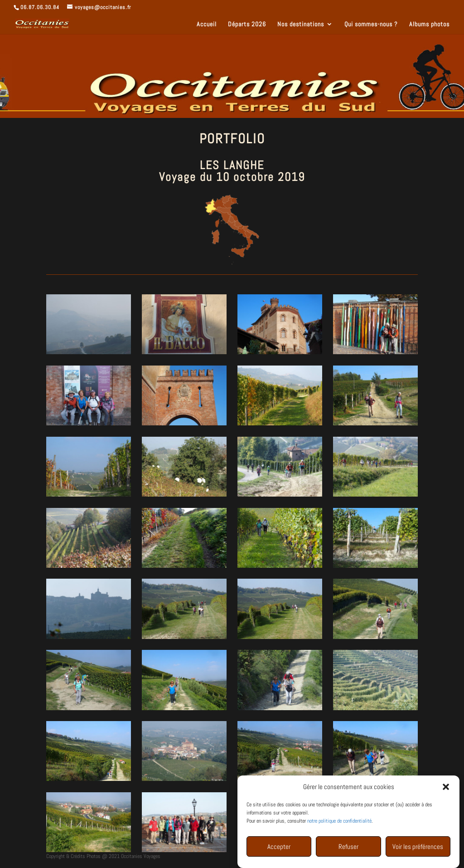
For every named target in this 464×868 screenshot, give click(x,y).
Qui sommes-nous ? (371, 24)
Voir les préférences (418, 849)
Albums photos (429, 24)
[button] (446, 789)
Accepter (279, 849)
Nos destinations (301, 24)
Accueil (207, 24)
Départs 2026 (247, 24)
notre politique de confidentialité (339, 823)
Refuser (348, 849)
